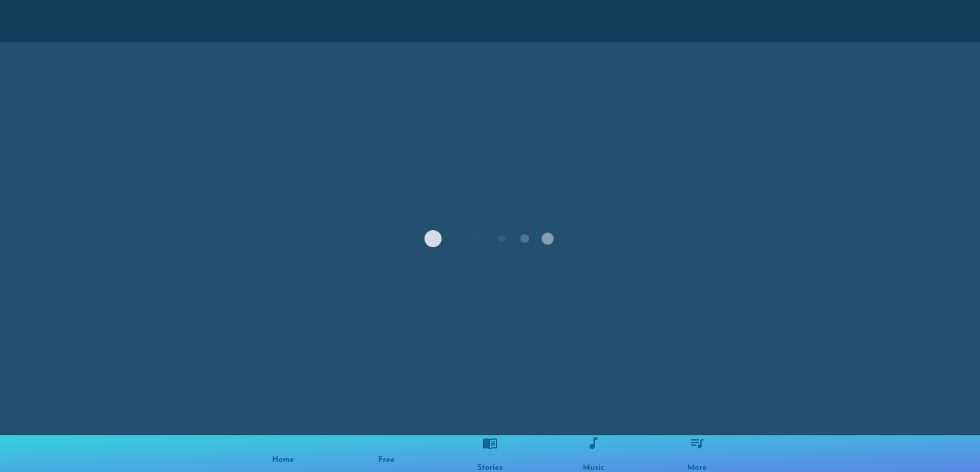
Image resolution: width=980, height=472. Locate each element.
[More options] (697, 454)
